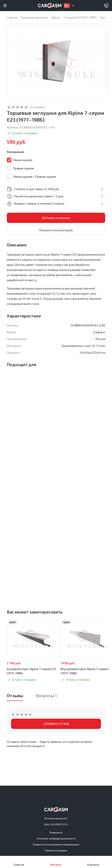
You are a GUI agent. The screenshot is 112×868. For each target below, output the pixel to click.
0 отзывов (37, 110)
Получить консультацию (56, 233)
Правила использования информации (56, 844)
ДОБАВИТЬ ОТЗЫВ (56, 727)
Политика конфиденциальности (56, 838)
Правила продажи (56, 850)
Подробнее (102, 193)
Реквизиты (56, 832)
